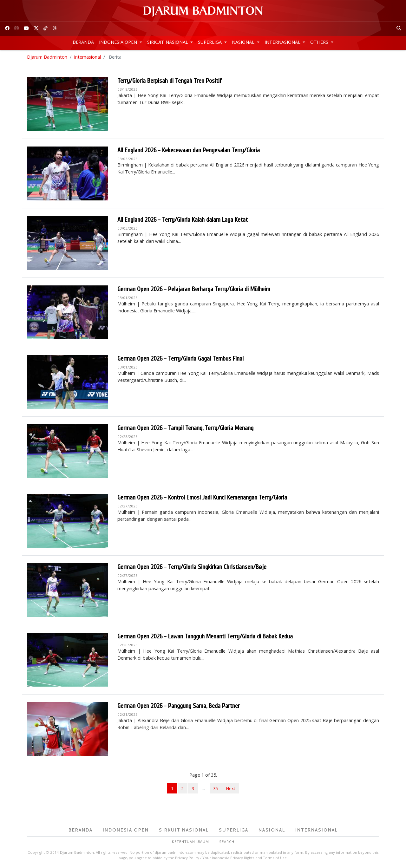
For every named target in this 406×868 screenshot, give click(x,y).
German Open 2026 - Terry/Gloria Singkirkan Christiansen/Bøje (192, 567)
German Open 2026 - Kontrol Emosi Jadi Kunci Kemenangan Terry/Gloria (202, 497)
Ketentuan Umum (190, 842)
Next (231, 788)
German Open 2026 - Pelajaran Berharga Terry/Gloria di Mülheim (194, 289)
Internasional (283, 42)
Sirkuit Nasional (168, 42)
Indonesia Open (119, 42)
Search (227, 842)
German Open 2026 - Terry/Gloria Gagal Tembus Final (180, 359)
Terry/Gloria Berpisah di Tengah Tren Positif (170, 81)
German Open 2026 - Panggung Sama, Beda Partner (179, 706)
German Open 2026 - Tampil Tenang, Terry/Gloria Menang (185, 428)
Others (320, 42)
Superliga (210, 42)
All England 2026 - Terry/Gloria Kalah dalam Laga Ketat (183, 220)
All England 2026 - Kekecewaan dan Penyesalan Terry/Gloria (189, 150)
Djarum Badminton (47, 57)
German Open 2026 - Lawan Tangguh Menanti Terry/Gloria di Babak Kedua (205, 636)
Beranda (83, 42)
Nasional (244, 42)
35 (216, 788)
